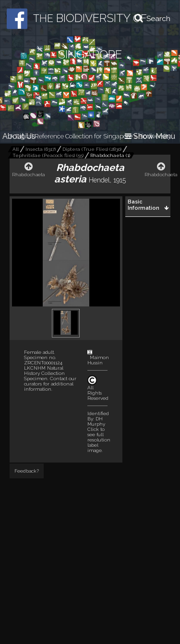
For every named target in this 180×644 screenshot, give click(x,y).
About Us (19, 136)
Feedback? (27, 471)
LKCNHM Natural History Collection (44, 371)
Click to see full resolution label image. (99, 440)
